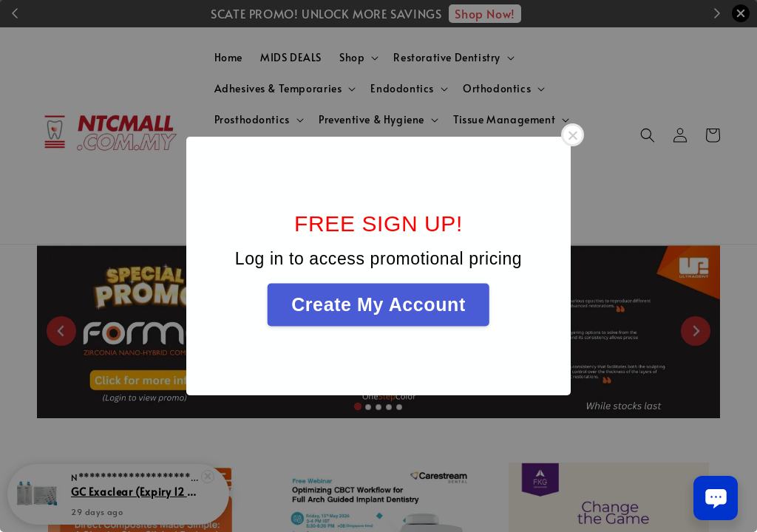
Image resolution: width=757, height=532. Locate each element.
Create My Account (378, 304)
